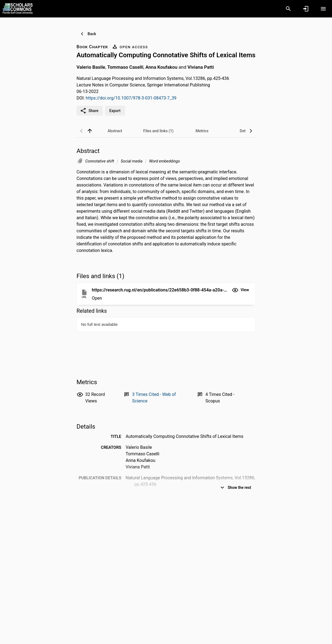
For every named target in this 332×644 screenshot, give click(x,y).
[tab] (115, 131)
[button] (240, 290)
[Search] (288, 9)
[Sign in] (306, 9)
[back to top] (90, 131)
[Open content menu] (323, 9)
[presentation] (166, 338)
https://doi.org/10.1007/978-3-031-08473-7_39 (131, 98)
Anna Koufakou (161, 67)
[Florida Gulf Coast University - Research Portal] (18, 8)
